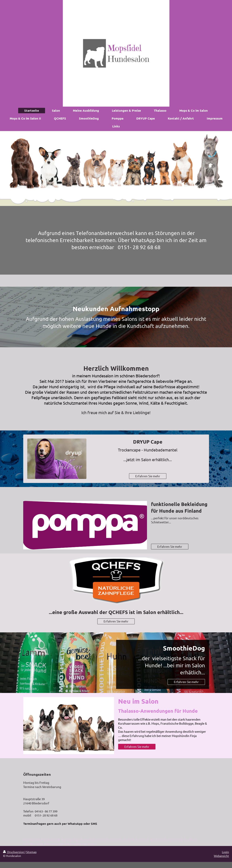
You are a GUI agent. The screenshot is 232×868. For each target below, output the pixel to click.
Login (225, 852)
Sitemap (31, 852)
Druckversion (14, 852)
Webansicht (221, 856)
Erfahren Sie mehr (148, 476)
